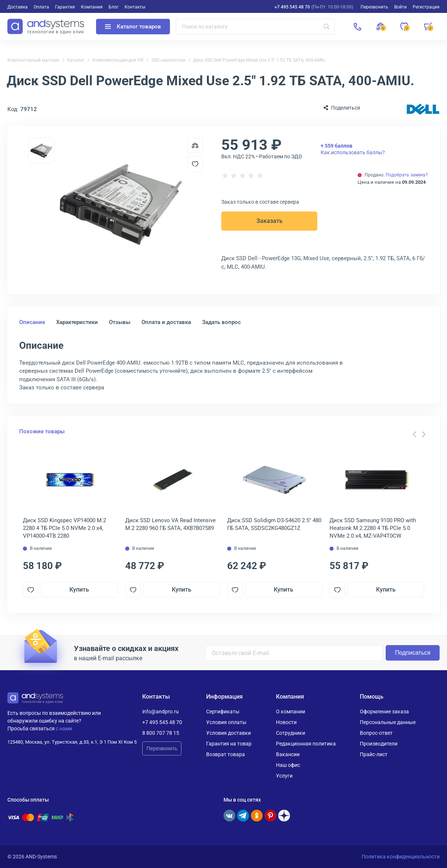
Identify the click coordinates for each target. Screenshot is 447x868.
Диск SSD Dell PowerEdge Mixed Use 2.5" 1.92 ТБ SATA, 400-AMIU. (260, 60)
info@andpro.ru (161, 712)
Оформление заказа (384, 712)
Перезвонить (162, 748)
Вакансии (288, 754)
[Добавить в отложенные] (195, 164)
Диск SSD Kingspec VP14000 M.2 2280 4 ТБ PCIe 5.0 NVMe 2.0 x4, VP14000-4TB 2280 (64, 528)
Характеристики (77, 322)
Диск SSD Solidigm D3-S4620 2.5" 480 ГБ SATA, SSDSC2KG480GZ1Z (274, 524)
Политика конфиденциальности (401, 857)
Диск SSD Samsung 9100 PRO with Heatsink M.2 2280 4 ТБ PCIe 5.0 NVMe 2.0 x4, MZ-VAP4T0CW (373, 528)
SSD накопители (168, 60)
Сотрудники (291, 733)
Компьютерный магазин (33, 60)
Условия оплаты (226, 722)
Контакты (135, 7)
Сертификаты (223, 712)
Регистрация (426, 7)
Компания (92, 7)
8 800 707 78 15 (161, 733)
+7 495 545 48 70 (292, 7)
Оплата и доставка (166, 322)
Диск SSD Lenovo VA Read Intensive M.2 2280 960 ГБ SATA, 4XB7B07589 (170, 524)
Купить (79, 590)
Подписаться (413, 653)
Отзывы (120, 322)
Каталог (76, 60)
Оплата (41, 7)
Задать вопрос (221, 322)
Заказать (269, 221)
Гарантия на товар (229, 744)
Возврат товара (226, 754)
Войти (400, 7)
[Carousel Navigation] (419, 434)
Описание (32, 322)
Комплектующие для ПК (118, 60)
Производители (379, 744)
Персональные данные (388, 722)
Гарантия (65, 7)
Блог (114, 7)
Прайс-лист (374, 754)
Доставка (18, 7)
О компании (291, 712)
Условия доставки (228, 733)
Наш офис (288, 765)
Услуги (284, 776)
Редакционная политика (306, 744)
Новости (286, 722)
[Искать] (327, 27)
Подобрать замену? (407, 175)
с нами (64, 728)
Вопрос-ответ (376, 733)
